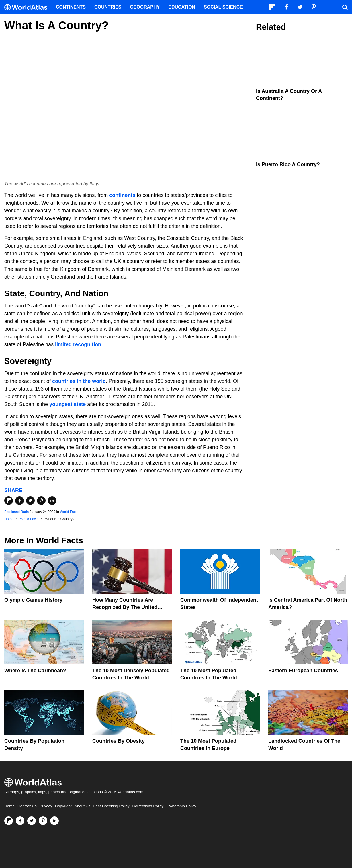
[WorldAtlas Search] (345, 7)
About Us (83, 806)
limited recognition (78, 344)
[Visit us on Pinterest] (43, 821)
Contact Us (27, 806)
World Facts (69, 512)
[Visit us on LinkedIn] (54, 821)
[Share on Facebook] (19, 501)
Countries (108, 7)
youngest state (68, 404)
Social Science (223, 7)
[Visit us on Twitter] (32, 821)
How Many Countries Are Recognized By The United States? (125, 607)
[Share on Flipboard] (9, 501)
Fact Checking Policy (111, 806)
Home (9, 806)
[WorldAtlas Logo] (28, 7)
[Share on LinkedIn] (52, 501)
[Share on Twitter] (30, 501)
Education (182, 7)
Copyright (63, 806)
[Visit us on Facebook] (20, 821)
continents (122, 195)
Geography (145, 7)
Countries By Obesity (119, 741)
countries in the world (79, 381)
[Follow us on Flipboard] (9, 821)
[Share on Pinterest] (41, 501)
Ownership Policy (181, 806)
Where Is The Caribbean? (35, 671)
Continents (71, 7)
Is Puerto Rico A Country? (288, 164)
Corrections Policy (148, 806)
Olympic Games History (33, 600)
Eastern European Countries (303, 671)
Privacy (46, 806)
